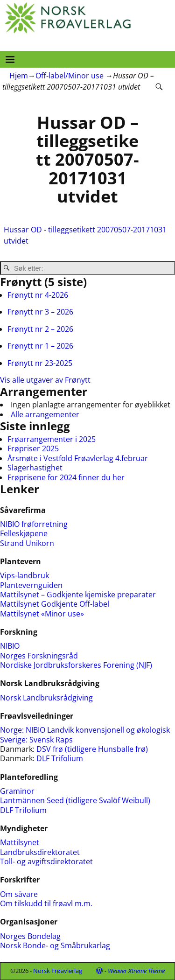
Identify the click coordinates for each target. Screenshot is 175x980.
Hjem (19, 76)
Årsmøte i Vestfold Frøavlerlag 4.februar (78, 458)
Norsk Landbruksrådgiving (46, 698)
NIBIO (10, 646)
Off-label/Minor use (70, 76)
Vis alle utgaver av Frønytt (45, 380)
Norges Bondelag (30, 936)
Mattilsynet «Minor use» (42, 614)
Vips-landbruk (24, 575)
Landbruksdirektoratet (40, 852)
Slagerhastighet (35, 468)
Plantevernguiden (31, 585)
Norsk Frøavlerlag (58, 971)
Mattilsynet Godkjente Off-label (55, 604)
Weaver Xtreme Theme (136, 971)
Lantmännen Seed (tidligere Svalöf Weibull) (75, 800)
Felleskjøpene (24, 533)
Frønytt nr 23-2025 (40, 363)
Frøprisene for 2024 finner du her (66, 477)
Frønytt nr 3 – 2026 (40, 312)
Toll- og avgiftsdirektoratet (46, 861)
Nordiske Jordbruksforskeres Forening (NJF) (76, 665)
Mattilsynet (20, 842)
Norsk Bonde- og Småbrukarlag (55, 945)
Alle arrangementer (45, 414)
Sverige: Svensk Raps (36, 740)
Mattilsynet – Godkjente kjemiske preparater (78, 595)
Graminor (17, 791)
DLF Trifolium (61, 758)
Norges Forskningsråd (39, 656)
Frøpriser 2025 (33, 448)
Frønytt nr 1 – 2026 (40, 346)
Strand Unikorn (27, 543)
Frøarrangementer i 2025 (52, 439)
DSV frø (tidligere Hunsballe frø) (92, 749)
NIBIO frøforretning (34, 524)
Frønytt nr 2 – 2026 (40, 329)
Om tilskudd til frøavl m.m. (46, 903)
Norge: (13, 730)
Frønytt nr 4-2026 (38, 295)
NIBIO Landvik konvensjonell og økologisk (98, 730)
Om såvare (19, 894)
